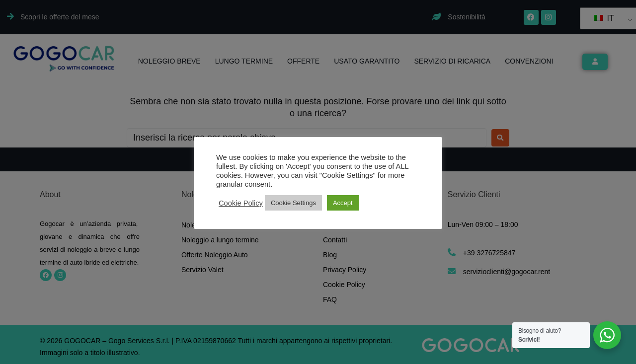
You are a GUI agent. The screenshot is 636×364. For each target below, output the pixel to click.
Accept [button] (343, 203)
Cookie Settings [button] (293, 203)
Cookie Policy (241, 203)
